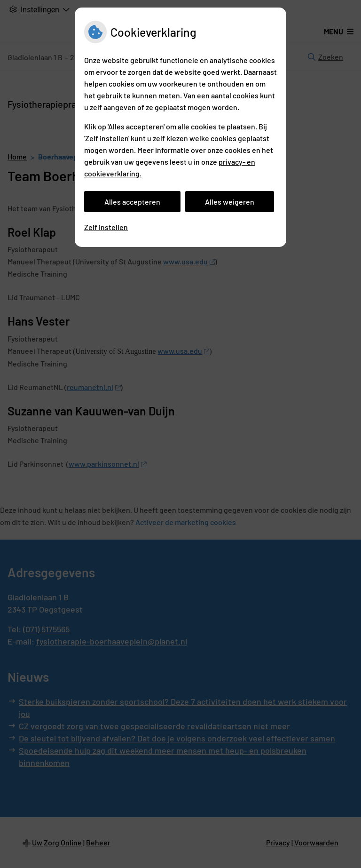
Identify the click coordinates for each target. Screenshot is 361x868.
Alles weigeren (230, 202)
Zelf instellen (106, 227)
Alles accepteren (132, 202)
